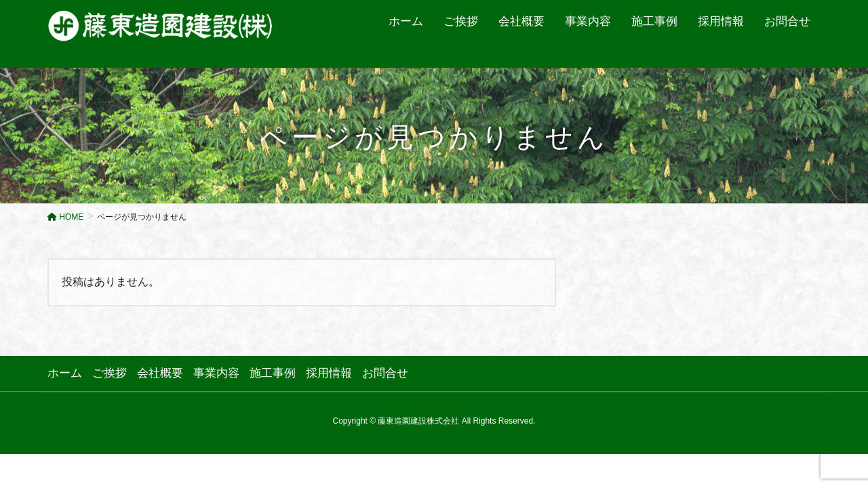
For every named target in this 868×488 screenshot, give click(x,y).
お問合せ (385, 373)
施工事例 (273, 373)
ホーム (65, 373)
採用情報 (329, 373)
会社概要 (160, 373)
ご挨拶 (110, 373)
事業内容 (216, 373)
